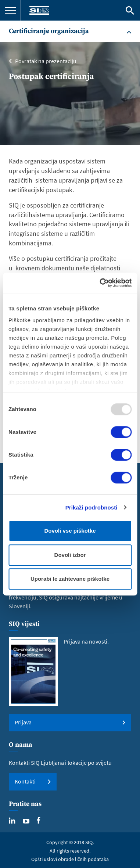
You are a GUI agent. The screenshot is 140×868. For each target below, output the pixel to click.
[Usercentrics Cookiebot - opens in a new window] (100, 283)
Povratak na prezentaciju (46, 61)
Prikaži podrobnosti (91, 507)
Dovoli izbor (70, 555)
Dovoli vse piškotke (70, 531)
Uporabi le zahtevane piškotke (70, 579)
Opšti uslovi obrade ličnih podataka (70, 859)
